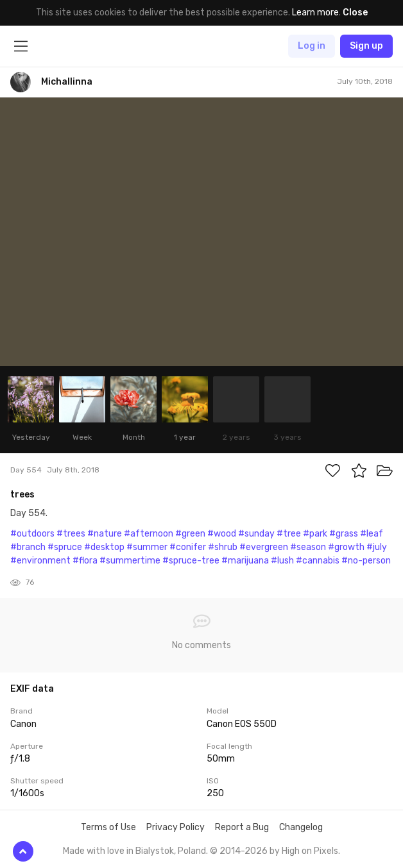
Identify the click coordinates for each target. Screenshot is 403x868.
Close (355, 13)
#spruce (65, 547)
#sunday (256, 534)
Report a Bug (242, 827)
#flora (85, 561)
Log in (312, 46)
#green (190, 534)
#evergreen (264, 547)
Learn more (315, 13)
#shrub (223, 547)
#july (377, 547)
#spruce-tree (191, 561)
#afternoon (149, 534)
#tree (289, 534)
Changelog (301, 827)
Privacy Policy (176, 827)
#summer (147, 547)
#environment (40, 561)
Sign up (366, 46)
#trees (71, 534)
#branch (28, 547)
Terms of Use (108, 827)
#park (315, 534)
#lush (282, 561)
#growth (346, 547)
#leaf (372, 534)
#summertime (130, 561)
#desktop (104, 547)
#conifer (188, 547)
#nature (105, 534)
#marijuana (245, 561)
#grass (344, 534)
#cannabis (318, 561)
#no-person (366, 561)
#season (308, 547)
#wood (222, 534)
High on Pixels (310, 851)
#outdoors (32, 534)
